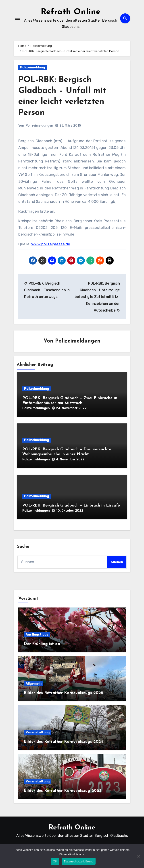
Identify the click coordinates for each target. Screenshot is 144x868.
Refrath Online (71, 12)
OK (55, 861)
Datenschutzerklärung (78, 861)
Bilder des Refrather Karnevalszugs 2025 (63, 693)
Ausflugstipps (37, 635)
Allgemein (34, 684)
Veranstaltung (38, 732)
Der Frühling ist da (42, 644)
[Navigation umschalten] (17, 18)
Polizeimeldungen (39, 126)
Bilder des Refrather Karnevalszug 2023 (63, 791)
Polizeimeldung (32, 67)
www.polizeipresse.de (51, 244)
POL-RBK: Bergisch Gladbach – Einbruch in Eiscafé (71, 506)
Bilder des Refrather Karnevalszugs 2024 (64, 742)
